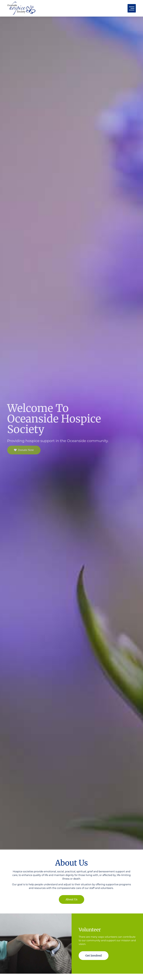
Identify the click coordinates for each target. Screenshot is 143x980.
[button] (132, 8)
